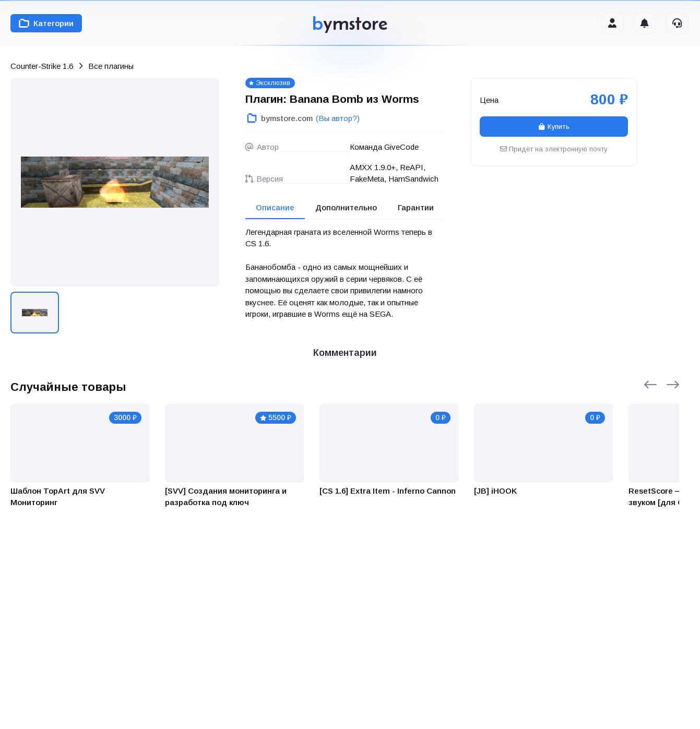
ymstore (350, 23)
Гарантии (416, 207)
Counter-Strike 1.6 (42, 66)
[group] (115, 182)
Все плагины (111, 66)
